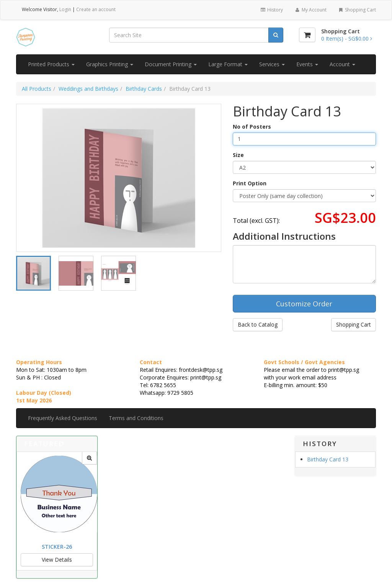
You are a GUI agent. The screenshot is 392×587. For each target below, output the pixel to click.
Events (307, 64)
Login (65, 9)
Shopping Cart (357, 10)
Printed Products (51, 64)
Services (272, 64)
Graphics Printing (110, 64)
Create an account (96, 9)
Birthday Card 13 (328, 459)
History (272, 10)
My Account (310, 10)
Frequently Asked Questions (63, 418)
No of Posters (252, 127)
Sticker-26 (57, 547)
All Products (37, 89)
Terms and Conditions (136, 418)
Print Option (250, 183)
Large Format (228, 64)
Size (238, 155)
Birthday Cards (144, 89)
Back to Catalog (258, 325)
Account (342, 64)
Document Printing (171, 64)
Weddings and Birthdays (88, 89)
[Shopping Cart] (307, 35)
